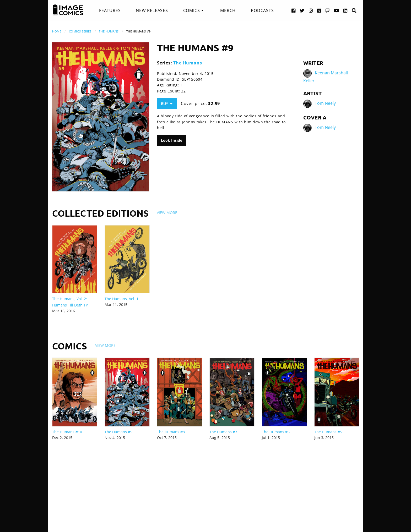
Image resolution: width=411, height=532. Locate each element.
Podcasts (262, 10)
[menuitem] (110, 10)
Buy (167, 104)
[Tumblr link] (319, 10)
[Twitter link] (302, 10)
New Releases (152, 10)
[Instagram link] (311, 10)
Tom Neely (325, 103)
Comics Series (80, 31)
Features (110, 10)
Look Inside (172, 140)
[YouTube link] (337, 10)
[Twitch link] (328, 10)
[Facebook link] (294, 10)
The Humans (109, 31)
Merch (228, 10)
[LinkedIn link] (345, 10)
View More (167, 213)
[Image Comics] (68, 10)
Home (57, 31)
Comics (192, 10)
